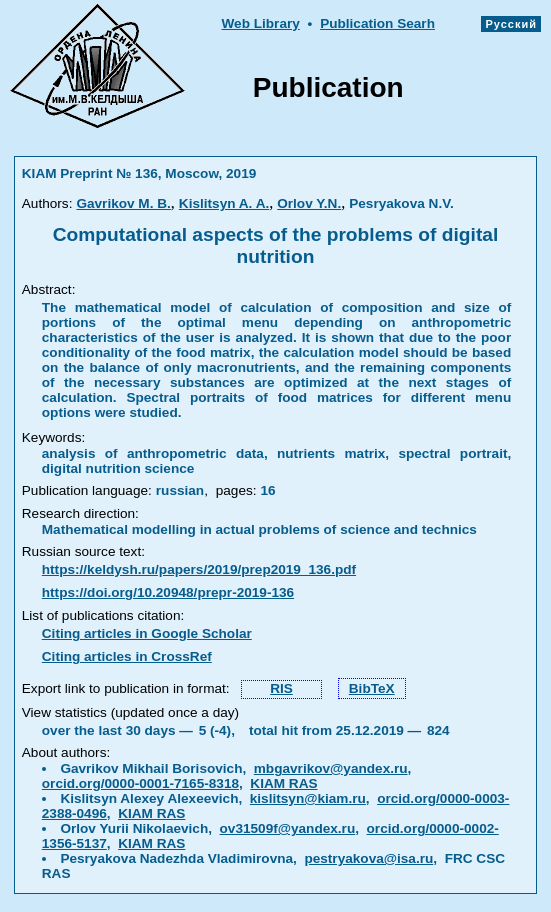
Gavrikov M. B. (123, 203)
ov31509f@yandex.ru (288, 828)
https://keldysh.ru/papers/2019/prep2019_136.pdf (199, 569)
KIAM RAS (283, 783)
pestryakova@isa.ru (368, 858)
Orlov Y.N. (309, 203)
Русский (511, 24)
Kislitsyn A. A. (224, 203)
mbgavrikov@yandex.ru (331, 768)
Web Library (260, 23)
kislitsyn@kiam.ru (308, 798)
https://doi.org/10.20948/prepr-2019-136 (168, 592)
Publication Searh (377, 23)
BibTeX (372, 688)
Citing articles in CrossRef (127, 656)
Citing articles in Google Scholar (147, 633)
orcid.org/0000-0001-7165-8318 (140, 783)
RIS (281, 688)
